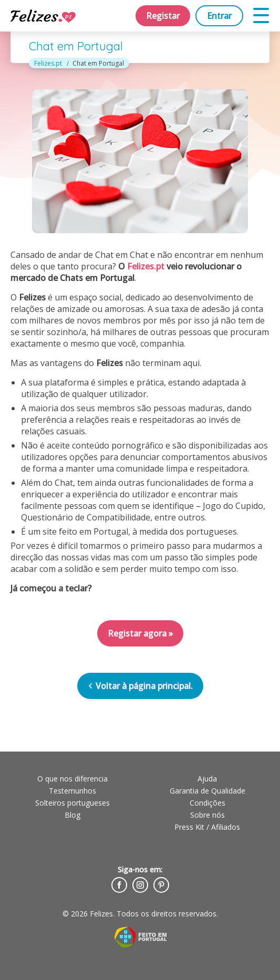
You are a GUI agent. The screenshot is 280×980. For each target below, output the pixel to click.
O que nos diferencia (72, 779)
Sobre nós (208, 815)
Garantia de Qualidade (208, 791)
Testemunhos (72, 791)
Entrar (219, 16)
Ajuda (207, 779)
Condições (208, 803)
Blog (72, 815)
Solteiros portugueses (72, 803)
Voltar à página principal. (140, 686)
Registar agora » (140, 633)
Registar (163, 16)
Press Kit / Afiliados (207, 827)
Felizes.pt (48, 63)
